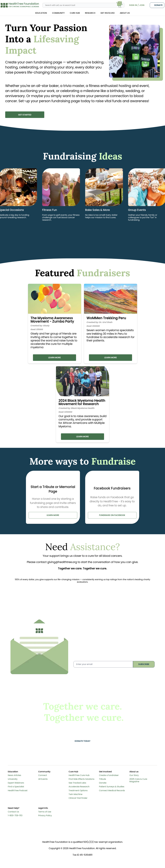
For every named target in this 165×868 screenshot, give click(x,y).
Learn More (54, 358)
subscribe (144, 665)
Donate (157, 5)
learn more (53, 516)
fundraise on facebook (112, 516)
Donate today (83, 742)
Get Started (25, 115)
